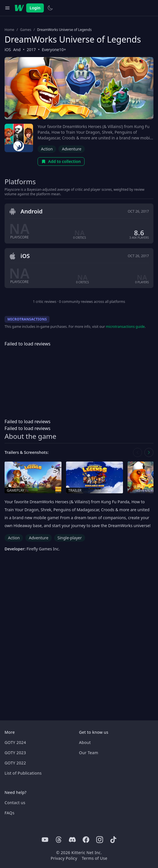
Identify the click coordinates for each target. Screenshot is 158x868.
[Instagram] (100, 840)
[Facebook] (86, 840)
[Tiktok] (113, 840)
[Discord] (72, 840)
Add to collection (61, 161)
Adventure (71, 149)
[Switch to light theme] (50, 8)
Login (35, 8)
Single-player (70, 538)
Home (9, 30)
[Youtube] (45, 840)
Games (26, 30)
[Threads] (59, 840)
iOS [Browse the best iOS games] (8, 50)
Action (47, 149)
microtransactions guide (125, 327)
